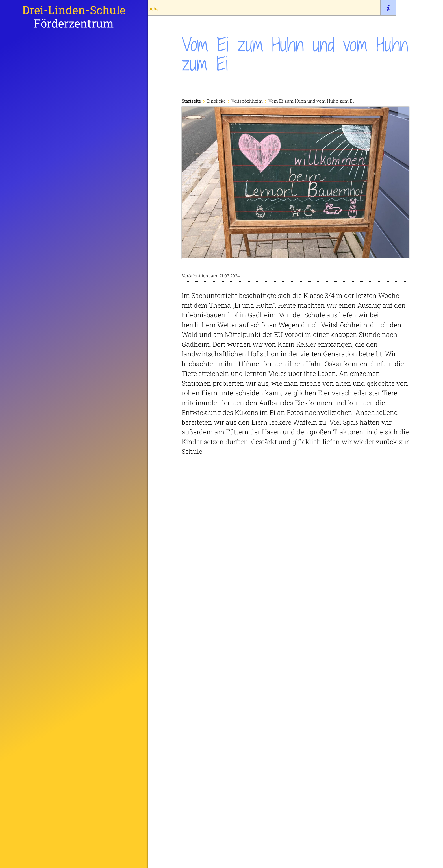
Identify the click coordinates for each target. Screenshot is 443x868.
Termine (30, 480)
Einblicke (31, 465)
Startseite (31, 388)
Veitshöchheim (249, 101)
